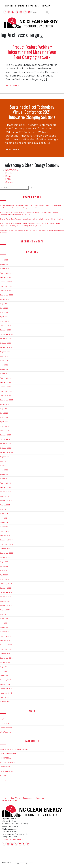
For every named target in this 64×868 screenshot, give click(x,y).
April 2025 (4, 317)
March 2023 (5, 426)
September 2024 (7, 347)
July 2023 (4, 409)
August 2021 (5, 505)
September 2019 (6, 605)
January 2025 (5, 330)
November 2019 (6, 597)
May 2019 (4, 623)
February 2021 (6, 531)
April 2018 (4, 675)
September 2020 (7, 553)
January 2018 (5, 684)
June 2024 (4, 360)
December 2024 (6, 334)
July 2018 (4, 667)
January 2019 (5, 640)
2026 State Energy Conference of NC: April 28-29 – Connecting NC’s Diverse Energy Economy (32, 231)
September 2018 (6, 658)
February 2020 (6, 584)
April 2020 (4, 575)
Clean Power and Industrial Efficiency (14, 749)
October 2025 (5, 291)
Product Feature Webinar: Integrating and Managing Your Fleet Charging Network (32, 52)
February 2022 (6, 483)
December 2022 (6, 439)
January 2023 (5, 435)
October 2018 (5, 654)
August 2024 (5, 352)
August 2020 (5, 557)
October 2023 (5, 395)
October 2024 (5, 343)
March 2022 (5, 479)
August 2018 (5, 662)
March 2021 (4, 527)
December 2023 (6, 387)
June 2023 (4, 413)
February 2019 (6, 636)
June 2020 (4, 566)
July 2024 (4, 356)
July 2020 (4, 562)
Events (21, 6)
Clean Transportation (8, 754)
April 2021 (4, 522)
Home (5, 798)
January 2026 (5, 277)
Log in (2, 719)
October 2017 (5, 697)
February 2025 (6, 325)
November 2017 (6, 693)
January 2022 (5, 487)
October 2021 (5, 496)
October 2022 (5, 448)
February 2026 (6, 273)
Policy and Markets (7, 762)
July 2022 (4, 461)
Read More (12, 86)
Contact (46, 6)
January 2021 (5, 535)
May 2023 (4, 417)
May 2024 (4, 365)
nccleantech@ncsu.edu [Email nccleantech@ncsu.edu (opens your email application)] (12, 839)
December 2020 (6, 540)
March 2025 (5, 321)
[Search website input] (38, 12)
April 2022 (4, 474)
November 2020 (6, 544)
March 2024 (5, 374)
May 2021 (4, 518)
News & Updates (10, 800)
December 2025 (6, 282)
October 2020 (6, 549)
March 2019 (4, 632)
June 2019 (4, 619)
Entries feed (4, 723)
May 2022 (4, 470)
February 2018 (6, 680)
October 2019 (5, 601)
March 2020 (5, 579)
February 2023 (6, 430)
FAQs (38, 6)
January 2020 (6, 588)
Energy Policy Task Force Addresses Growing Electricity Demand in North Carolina (31, 219)
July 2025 (4, 304)
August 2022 (5, 457)
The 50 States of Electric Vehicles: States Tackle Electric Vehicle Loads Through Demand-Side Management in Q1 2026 (29, 213)
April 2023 (4, 422)
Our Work (15, 798)
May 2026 (4, 260)
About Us (40, 798)
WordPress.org (6, 732)
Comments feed (6, 728)
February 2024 (6, 378)
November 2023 (6, 391)
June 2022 (4, 465)
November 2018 (6, 649)
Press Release (5, 767)
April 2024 (4, 369)
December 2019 (6, 592)
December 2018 (6, 645)
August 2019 (5, 610)
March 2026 (5, 269)
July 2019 (4, 614)
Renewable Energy (7, 771)
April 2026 (4, 264)
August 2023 (5, 404)
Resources (28, 798)
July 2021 (4, 509)
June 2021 (4, 514)
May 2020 (4, 570)
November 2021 (6, 492)
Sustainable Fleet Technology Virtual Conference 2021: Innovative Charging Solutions (32, 112)
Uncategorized (6, 780)
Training (3, 775)
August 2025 (5, 299)
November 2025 (6, 286)
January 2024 (5, 382)
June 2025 (4, 308)
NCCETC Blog (10, 6)
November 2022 (6, 444)
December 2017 (6, 689)
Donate (30, 6)
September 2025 (6, 295)
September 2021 (6, 500)
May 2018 (4, 671)
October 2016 (5, 702)
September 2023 (6, 400)
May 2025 (4, 312)
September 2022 (6, 452)
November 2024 (6, 339)
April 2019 (4, 627)
